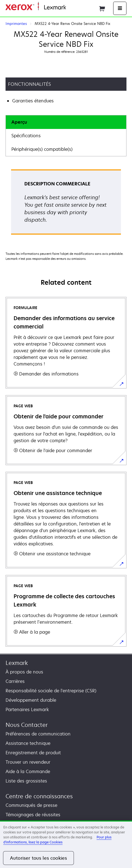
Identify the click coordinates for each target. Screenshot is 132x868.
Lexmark (17, 663)
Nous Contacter (27, 725)
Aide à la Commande (28, 771)
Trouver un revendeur (28, 762)
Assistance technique (28, 743)
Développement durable (31, 700)
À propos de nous (24, 672)
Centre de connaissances (39, 796)
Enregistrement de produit (33, 753)
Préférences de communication (38, 734)
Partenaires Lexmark (27, 709)
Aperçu (19, 122)
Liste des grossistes (26, 781)
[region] (66, 844)
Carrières (15, 681)
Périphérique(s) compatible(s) (42, 149)
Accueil (73, 8)
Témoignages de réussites (33, 815)
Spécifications (26, 136)
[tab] (66, 122)
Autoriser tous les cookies (38, 858)
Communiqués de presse (31, 805)
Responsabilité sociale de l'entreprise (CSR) (51, 691)
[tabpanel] (66, 204)
